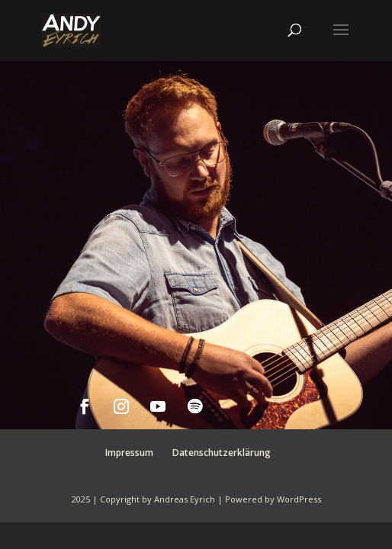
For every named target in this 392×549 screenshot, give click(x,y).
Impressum (129, 453)
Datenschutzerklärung (222, 453)
